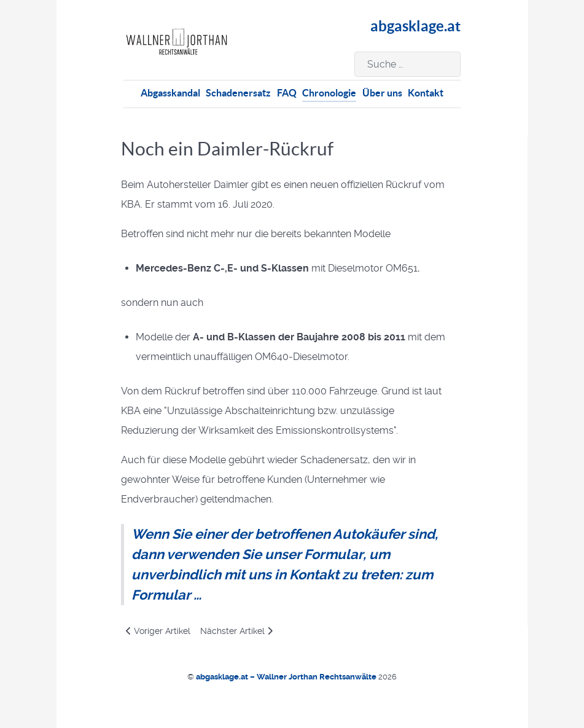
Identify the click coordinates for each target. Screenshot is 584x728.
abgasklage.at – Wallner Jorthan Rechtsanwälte (287, 677)
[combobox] (407, 64)
